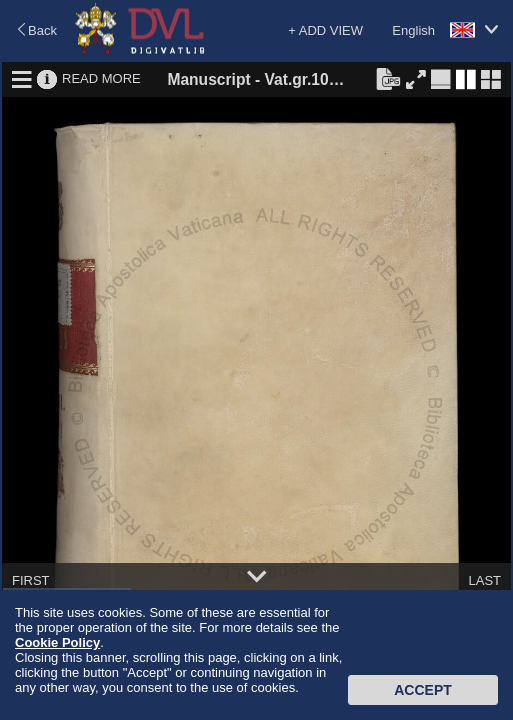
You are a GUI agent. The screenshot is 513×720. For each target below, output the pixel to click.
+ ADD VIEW (325, 30)
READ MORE (101, 78)
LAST (484, 580)
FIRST (31, 580)
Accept (423, 690)
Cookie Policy (57, 642)
